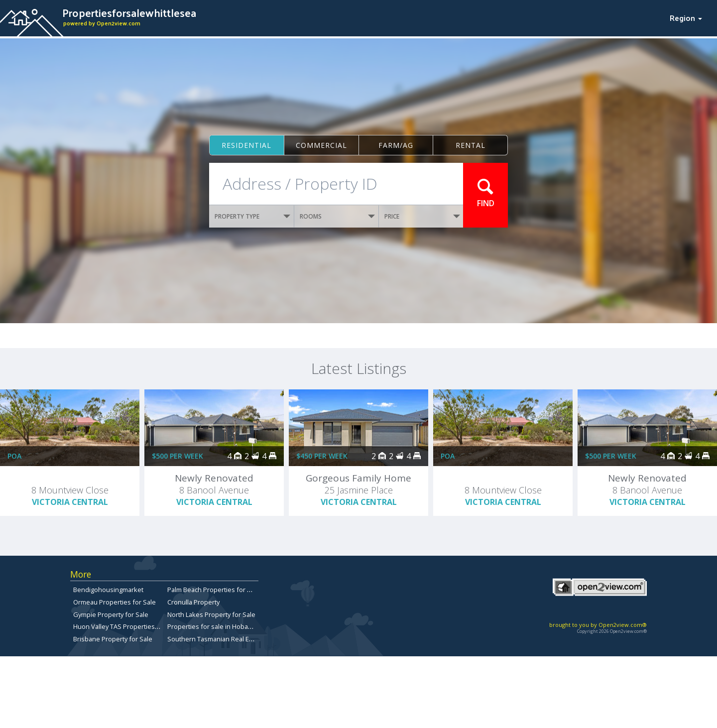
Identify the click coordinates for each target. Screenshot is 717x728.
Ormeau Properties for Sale (115, 602)
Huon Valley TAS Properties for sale (126, 626)
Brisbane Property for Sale (113, 639)
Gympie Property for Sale (111, 614)
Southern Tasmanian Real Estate (216, 639)
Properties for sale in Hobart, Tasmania (226, 626)
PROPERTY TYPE (252, 216)
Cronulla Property (193, 602)
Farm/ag (396, 145)
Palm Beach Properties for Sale (214, 590)
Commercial (321, 145)
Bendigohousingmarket (108, 590)
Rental (471, 145)
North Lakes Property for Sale (211, 614)
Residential (246, 145)
